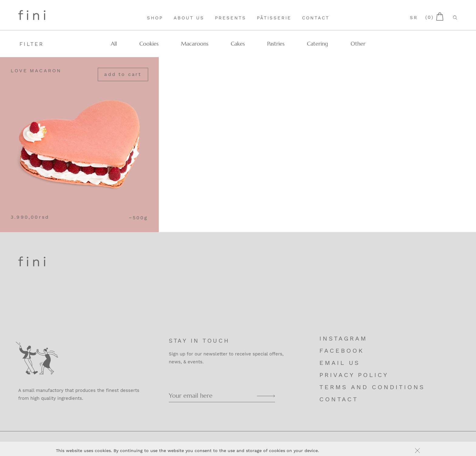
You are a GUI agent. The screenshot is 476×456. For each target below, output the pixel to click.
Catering (318, 44)
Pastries (276, 44)
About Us (189, 18)
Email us (340, 363)
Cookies (149, 44)
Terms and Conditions (372, 387)
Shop (155, 18)
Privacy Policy (354, 375)
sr (414, 18)
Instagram (343, 338)
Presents (231, 18)
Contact (316, 18)
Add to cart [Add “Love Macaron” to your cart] (123, 75)
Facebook (342, 351)
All (114, 44)
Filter (32, 44)
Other (358, 44)
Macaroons (195, 44)
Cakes (238, 44)
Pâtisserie (274, 18)
